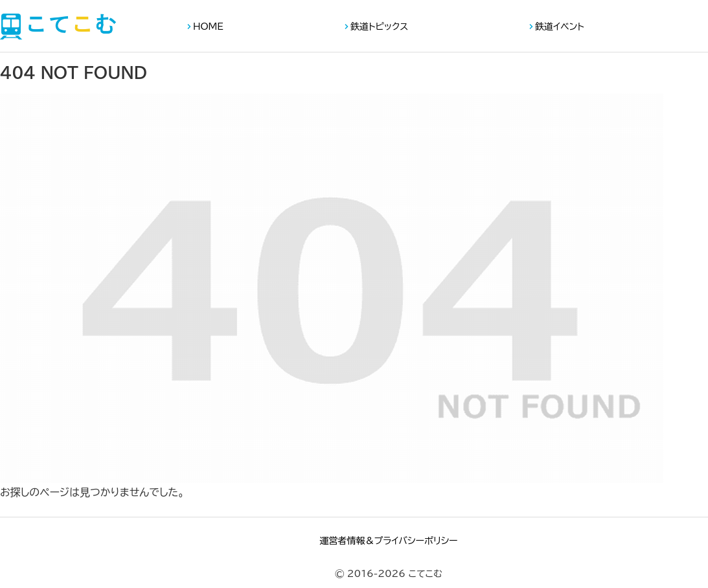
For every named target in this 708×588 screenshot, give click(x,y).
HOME (208, 27)
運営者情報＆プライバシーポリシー (388, 541)
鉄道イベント (560, 27)
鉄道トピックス (379, 27)
